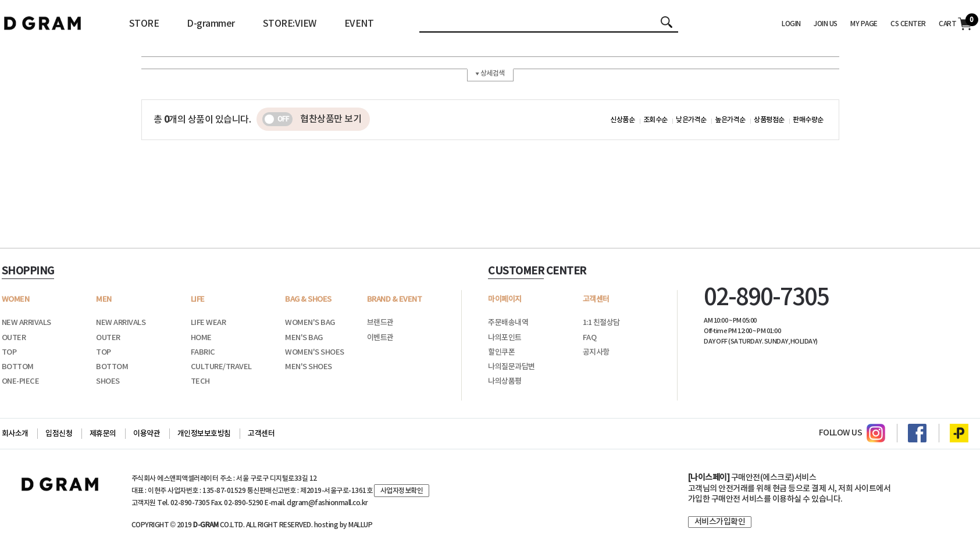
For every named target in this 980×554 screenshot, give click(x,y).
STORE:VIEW (290, 24)
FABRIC (203, 352)
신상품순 (622, 120)
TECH (200, 381)
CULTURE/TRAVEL (221, 367)
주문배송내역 (508, 323)
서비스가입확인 (720, 522)
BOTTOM (18, 367)
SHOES (108, 381)
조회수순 (655, 120)
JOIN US (826, 24)
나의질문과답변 (512, 367)
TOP (9, 352)
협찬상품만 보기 (312, 119)
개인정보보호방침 (204, 434)
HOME (201, 338)
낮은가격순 (691, 120)
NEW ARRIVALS (26, 323)
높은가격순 (730, 120)
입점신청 (59, 434)
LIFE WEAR (209, 323)
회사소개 (15, 434)
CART (955, 24)
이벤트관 (380, 338)
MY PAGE (864, 24)
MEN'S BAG (304, 338)
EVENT (359, 24)
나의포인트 (505, 338)
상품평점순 (769, 120)
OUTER (14, 338)
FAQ (590, 338)
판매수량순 (808, 120)
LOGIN (791, 24)
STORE (144, 24)
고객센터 (261, 434)
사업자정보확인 (402, 491)
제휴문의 (103, 434)
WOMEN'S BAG (310, 323)
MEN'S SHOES (309, 367)
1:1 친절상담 (601, 323)
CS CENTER (908, 24)
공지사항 (596, 352)
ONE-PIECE (21, 381)
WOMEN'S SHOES (315, 352)
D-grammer (211, 24)
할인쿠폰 (501, 352)
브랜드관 (380, 323)
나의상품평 (505, 381)
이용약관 (147, 434)
